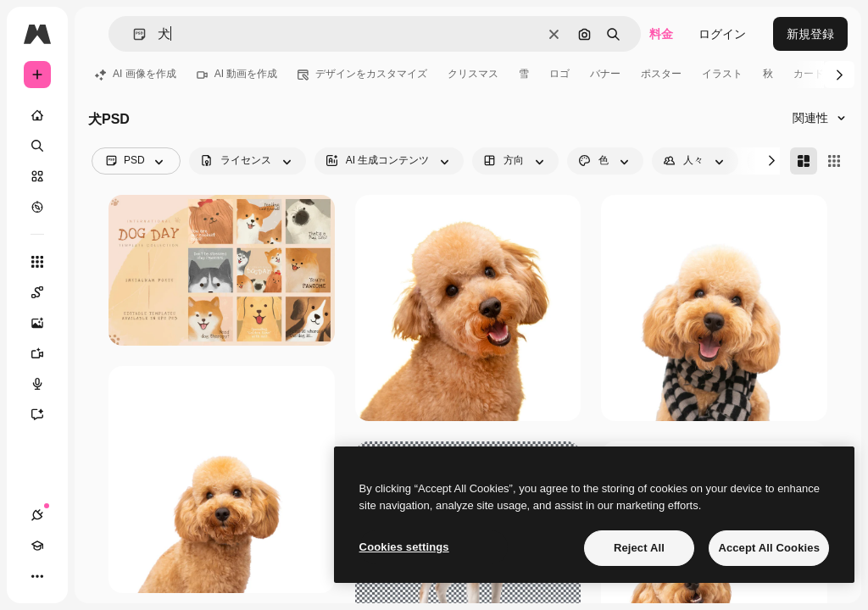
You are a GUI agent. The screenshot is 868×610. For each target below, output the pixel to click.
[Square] (834, 161)
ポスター (661, 74)
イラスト (722, 74)
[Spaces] (46, 292)
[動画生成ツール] (46, 353)
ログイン (722, 34)
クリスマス (473, 74)
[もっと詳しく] (37, 207)
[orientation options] (515, 161)
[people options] (695, 161)
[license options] (248, 161)
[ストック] (37, 176)
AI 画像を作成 (136, 74)
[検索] (37, 146)
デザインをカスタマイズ (362, 74)
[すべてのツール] (37, 262)
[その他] (37, 576)
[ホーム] (37, 115)
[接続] (37, 515)
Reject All (639, 548)
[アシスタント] (46, 414)
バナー (605, 74)
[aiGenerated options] (389, 161)
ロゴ (559, 74)
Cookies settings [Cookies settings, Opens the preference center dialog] (404, 547)
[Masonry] (804, 161)
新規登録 (810, 34)
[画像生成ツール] (46, 323)
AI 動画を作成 (237, 74)
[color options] (605, 161)
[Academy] (37, 546)
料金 (661, 34)
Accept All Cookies (769, 548)
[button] (133, 34)
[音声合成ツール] (46, 384)
